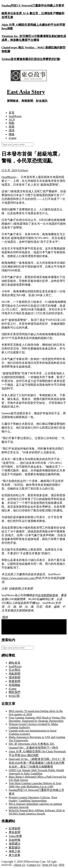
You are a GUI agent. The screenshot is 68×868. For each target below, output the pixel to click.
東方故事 (15, 855)
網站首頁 (15, 663)
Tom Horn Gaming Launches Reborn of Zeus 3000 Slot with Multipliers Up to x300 (35, 785)
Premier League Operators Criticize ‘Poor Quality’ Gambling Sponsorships (33, 799)
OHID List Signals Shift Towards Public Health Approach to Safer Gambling (36, 772)
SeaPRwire (15, 116)
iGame (13, 138)
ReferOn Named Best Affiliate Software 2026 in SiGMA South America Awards (37, 812)
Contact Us (34, 865)
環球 (12, 131)
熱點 (12, 123)
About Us (20, 865)
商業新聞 (15, 681)
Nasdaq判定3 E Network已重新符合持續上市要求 (33, 6)
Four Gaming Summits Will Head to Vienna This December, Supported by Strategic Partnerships (37, 719)
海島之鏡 (15, 851)
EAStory (23, 170)
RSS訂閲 (14, 696)
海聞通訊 (15, 844)
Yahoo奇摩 (15, 836)
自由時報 (15, 840)
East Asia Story (26, 92)
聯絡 (12, 134)
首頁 (12, 113)
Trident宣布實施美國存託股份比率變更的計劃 (31, 59)
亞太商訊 (15, 670)
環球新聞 (15, 677)
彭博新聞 (15, 828)
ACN (12, 119)
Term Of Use (50, 865)
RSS (62, 865)
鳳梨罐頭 (15, 847)
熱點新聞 (15, 674)
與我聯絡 (15, 685)
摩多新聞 (15, 832)
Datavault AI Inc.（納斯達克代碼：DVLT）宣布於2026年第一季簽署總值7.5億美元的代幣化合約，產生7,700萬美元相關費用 (37, 763)
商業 (12, 127)
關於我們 (15, 692)
